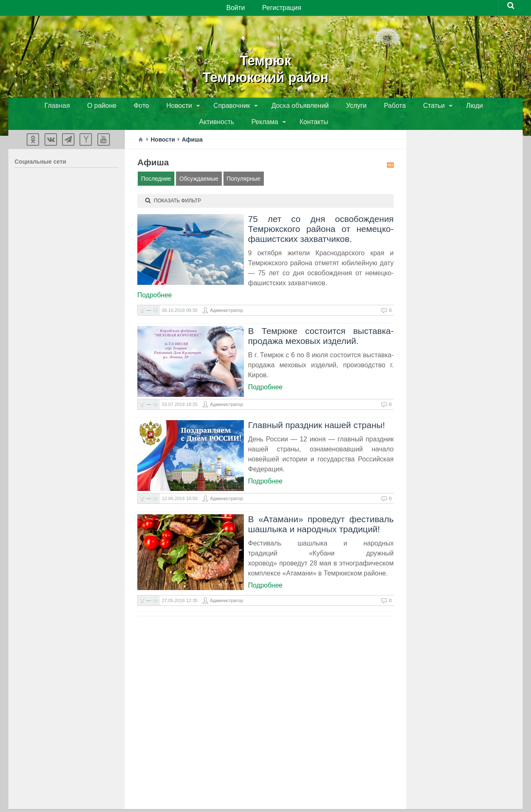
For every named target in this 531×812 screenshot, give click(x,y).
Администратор (227, 296)
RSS (390, 151)
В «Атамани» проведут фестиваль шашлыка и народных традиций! (321, 510)
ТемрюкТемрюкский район (265, 67)
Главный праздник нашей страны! (316, 411)
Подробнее (155, 281)
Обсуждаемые (199, 165)
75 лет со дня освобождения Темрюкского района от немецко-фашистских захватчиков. (321, 215)
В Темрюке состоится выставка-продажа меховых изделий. (321, 322)
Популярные (244, 165)
